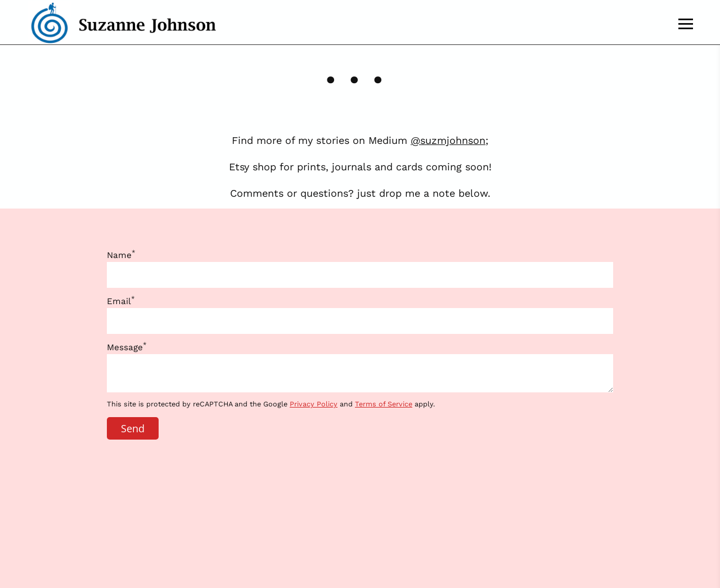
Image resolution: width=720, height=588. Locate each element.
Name (121, 255)
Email (121, 301)
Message (127, 347)
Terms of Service (384, 404)
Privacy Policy (314, 404)
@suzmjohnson (448, 140)
